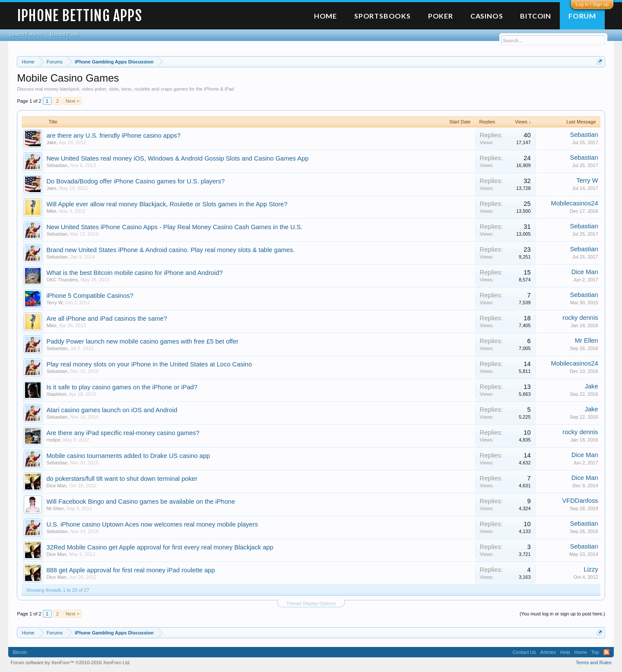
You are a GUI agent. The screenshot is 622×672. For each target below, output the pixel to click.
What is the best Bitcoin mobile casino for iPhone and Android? (134, 273)
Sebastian (584, 135)
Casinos (487, 16)
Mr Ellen (587, 341)
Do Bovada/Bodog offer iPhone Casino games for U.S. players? (135, 181)
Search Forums (25, 34)
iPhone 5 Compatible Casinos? (90, 296)
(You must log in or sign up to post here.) (562, 614)
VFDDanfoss (580, 501)
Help (565, 652)
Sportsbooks (382, 16)
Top (595, 652)
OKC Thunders (62, 280)
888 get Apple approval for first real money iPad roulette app (130, 570)
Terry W (587, 180)
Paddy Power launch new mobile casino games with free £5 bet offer (142, 341)
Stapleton (56, 394)
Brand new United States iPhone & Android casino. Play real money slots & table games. (170, 250)
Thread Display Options (311, 603)
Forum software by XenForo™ (70, 663)
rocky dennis (580, 318)
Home (325, 16)
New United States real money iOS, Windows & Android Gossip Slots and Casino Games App (177, 158)
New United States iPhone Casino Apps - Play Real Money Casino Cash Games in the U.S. (174, 227)
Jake (51, 142)
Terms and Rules (594, 663)
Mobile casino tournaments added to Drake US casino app (128, 456)
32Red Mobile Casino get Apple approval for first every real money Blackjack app (160, 547)
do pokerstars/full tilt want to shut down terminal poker (122, 479)
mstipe (53, 440)
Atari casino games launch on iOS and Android (112, 410)
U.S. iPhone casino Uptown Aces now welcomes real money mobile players (152, 524)
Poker (441, 16)
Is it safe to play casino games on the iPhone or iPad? (122, 387)
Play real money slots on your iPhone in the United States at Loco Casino (149, 364)
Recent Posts (64, 34)
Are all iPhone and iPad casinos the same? (106, 319)
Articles (548, 652)
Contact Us (524, 652)
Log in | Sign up (592, 4)
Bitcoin (536, 16)
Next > (73, 101)
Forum (582, 16)
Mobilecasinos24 (574, 203)
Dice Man (585, 272)
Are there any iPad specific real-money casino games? (123, 433)
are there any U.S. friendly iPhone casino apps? (113, 136)
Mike (51, 211)
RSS (606, 652)
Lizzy (591, 569)
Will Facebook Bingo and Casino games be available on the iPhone (141, 502)
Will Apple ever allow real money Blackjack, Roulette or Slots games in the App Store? (167, 204)
